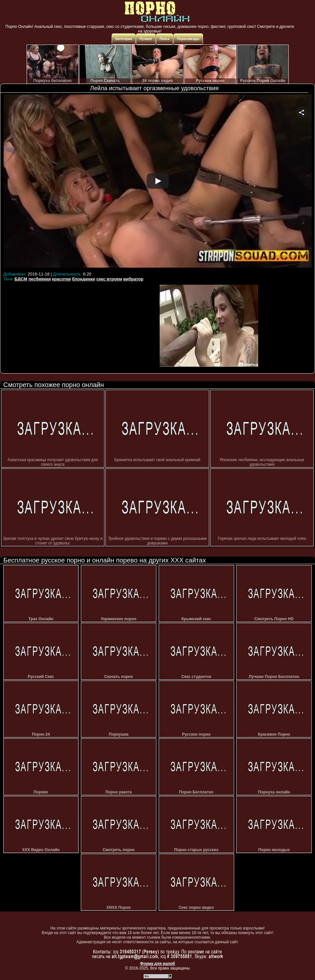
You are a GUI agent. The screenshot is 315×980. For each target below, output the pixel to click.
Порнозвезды (188, 39)
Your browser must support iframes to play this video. (158, 182)
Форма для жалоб (157, 964)
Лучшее (146, 39)
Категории (124, 39)
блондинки (83, 279)
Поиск (165, 39)
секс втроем (109, 279)
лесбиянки (40, 279)
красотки (61, 279)
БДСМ (21, 279)
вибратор (133, 279)
